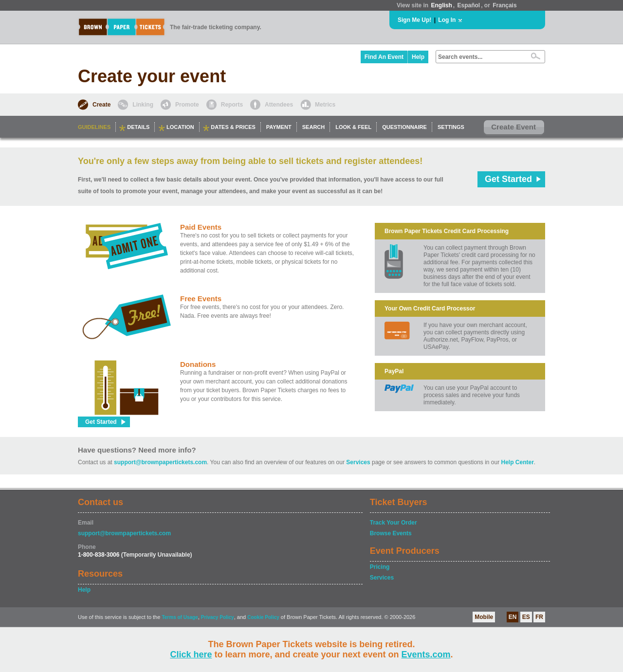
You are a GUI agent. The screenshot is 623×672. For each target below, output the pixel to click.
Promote (187, 105)
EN (513, 617)
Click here (191, 654)
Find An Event (384, 57)
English (441, 5)
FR (539, 617)
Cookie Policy (263, 617)
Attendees (279, 105)
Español (469, 5)
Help (418, 57)
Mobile (484, 617)
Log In (447, 20)
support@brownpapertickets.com (160, 462)
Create (101, 105)
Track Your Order (394, 523)
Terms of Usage (180, 617)
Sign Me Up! (414, 20)
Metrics (325, 105)
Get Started (508, 179)
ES (526, 617)
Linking (143, 105)
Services (358, 462)
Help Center (518, 462)
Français (504, 5)
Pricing (380, 567)
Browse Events (391, 533)
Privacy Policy (218, 617)
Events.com (426, 654)
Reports (232, 105)
